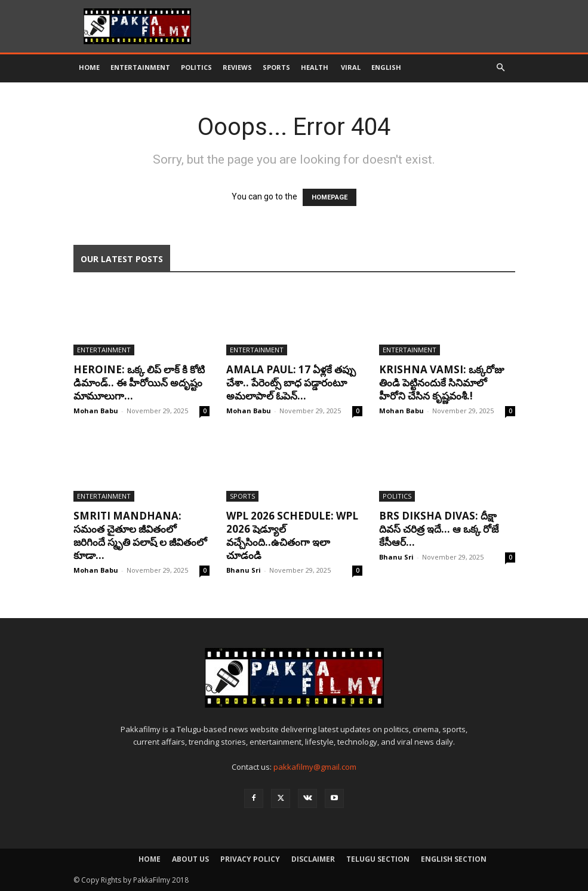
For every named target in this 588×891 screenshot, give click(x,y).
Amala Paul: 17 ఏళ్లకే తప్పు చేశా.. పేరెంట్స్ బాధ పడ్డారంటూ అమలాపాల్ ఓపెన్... (291, 382)
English (386, 67)
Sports (276, 67)
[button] (501, 68)
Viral (351, 67)
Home (89, 67)
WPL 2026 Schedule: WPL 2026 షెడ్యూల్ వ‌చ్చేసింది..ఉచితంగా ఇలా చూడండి (292, 535)
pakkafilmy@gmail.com (315, 767)
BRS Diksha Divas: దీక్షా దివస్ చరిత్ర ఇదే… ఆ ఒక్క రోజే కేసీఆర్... (439, 529)
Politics (196, 67)
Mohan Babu (96, 411)
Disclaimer (313, 859)
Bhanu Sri (244, 570)
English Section (454, 859)
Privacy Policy (250, 859)
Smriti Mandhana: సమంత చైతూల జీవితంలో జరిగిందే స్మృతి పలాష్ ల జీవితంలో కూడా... (140, 535)
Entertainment (140, 67)
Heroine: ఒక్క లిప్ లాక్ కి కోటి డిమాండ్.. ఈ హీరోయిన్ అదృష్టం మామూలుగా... (139, 382)
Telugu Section (378, 859)
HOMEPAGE (330, 197)
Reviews (237, 67)
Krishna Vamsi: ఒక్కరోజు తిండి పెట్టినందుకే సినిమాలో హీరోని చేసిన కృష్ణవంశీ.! (441, 382)
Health (315, 67)
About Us (190, 859)
